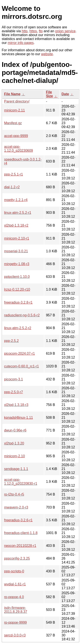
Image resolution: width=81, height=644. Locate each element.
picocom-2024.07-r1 (19, 353)
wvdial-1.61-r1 (15, 584)
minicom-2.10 (14, 456)
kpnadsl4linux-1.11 (18, 418)
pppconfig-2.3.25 (17, 558)
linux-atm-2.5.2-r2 (18, 328)
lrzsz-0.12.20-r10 (17, 289)
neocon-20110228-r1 (20, 546)
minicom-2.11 (14, 110)
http (25, 31)
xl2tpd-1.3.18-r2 (16, 225)
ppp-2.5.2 (11, 341)
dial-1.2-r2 (12, 187)
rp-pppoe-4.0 (14, 597)
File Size (49, 94)
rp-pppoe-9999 (15, 622)
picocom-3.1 (13, 379)
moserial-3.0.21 (16, 251)
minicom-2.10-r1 (17, 238)
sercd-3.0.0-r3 (15, 635)
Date (65, 94)
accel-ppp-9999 (16, 136)
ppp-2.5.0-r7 (13, 392)
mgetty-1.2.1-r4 (16, 200)
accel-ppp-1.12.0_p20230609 (18, 149)
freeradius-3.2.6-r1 (18, 520)
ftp (41, 31)
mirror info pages (21, 43)
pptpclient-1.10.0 (17, 277)
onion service (65, 31)
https (33, 31)
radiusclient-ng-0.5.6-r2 (22, 315)
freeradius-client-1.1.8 (21, 533)
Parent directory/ (17, 101)
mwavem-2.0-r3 (16, 507)
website (47, 54)
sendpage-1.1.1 (16, 469)
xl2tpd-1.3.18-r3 (16, 405)
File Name (12, 94)
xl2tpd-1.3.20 (14, 443)
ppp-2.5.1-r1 (13, 174)
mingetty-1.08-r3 (17, 264)
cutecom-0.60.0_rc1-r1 (21, 366)
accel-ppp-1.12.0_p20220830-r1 (21, 482)
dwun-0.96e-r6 (15, 430)
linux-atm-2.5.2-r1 (18, 213)
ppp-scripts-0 (14, 571)
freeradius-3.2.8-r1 (18, 302)
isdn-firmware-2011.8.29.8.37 (16, 610)
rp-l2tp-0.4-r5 (14, 494)
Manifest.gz (13, 123)
